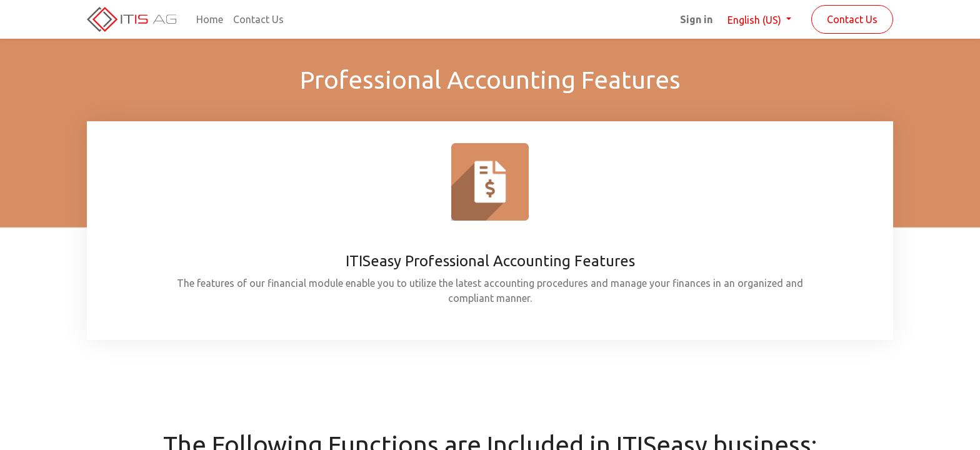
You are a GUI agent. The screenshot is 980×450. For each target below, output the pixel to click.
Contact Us (852, 19)
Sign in (696, 19)
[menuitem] (210, 19)
